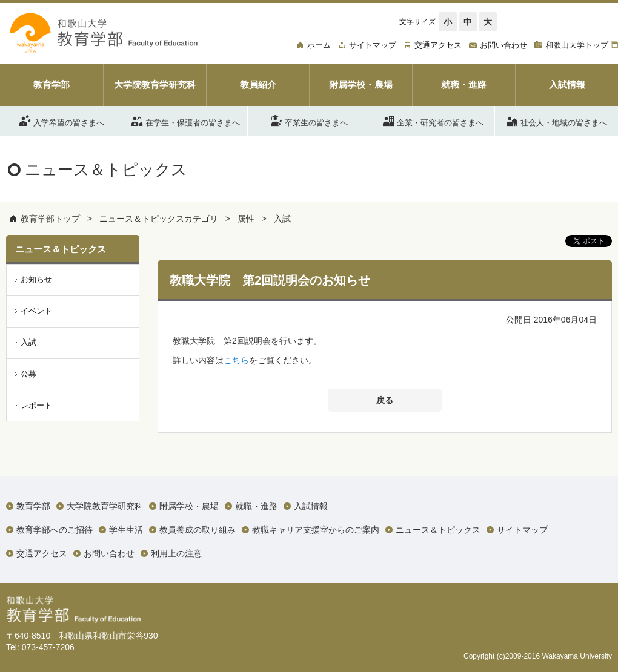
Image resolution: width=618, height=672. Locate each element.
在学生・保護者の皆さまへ (186, 120)
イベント (36, 311)
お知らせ (36, 279)
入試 (282, 219)
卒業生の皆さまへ (309, 120)
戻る (385, 400)
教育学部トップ (50, 219)
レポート (36, 405)
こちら (236, 360)
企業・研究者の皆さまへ (433, 120)
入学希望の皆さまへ (62, 120)
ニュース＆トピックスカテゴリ (159, 219)
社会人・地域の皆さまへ (557, 120)
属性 (246, 219)
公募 (28, 374)
